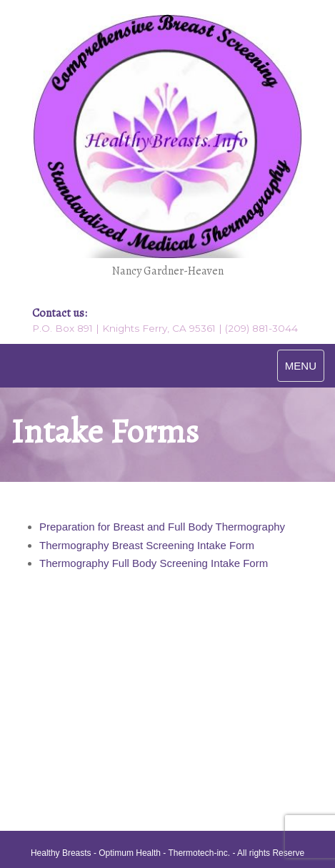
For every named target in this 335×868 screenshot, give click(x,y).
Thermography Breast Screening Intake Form (147, 545)
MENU (301, 366)
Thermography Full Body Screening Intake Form (154, 563)
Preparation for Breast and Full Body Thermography (162, 527)
